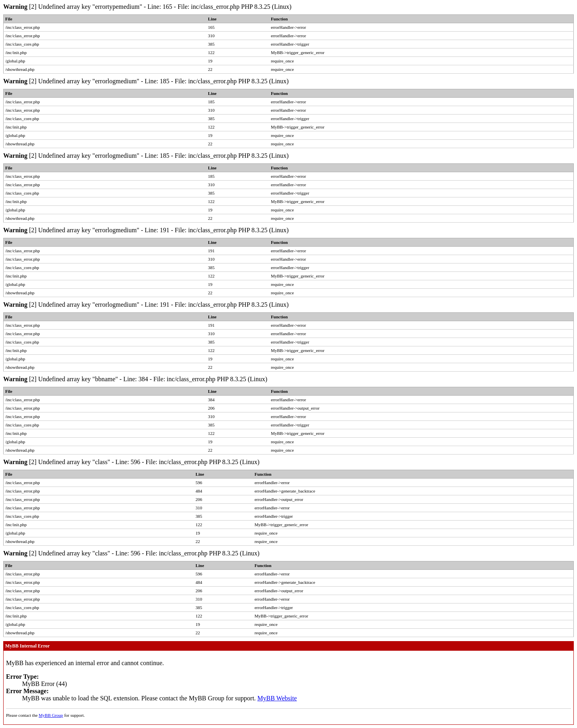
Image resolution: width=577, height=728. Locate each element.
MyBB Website (277, 698)
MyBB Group (51, 715)
